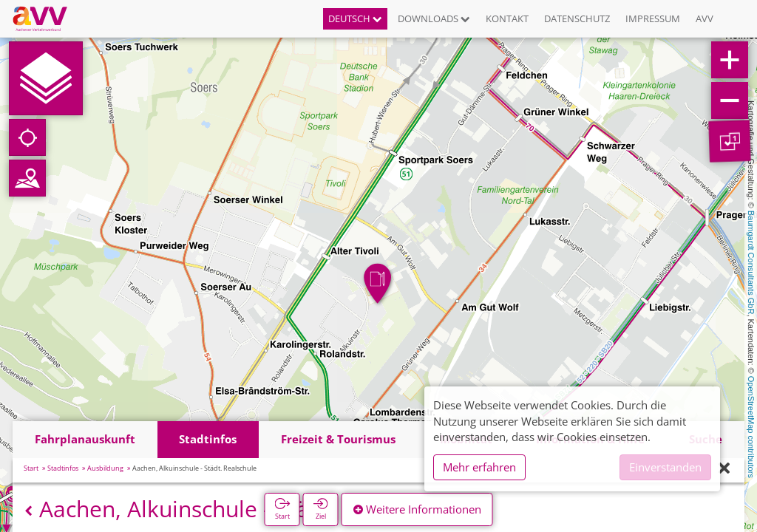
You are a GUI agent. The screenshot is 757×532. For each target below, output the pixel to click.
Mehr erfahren (479, 467)
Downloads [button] (434, 18)
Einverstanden (665, 467)
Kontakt (507, 18)
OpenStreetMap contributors (751, 427)
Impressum (653, 18)
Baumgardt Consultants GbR (751, 263)
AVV (705, 18)
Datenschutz (577, 18)
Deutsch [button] (355, 18)
